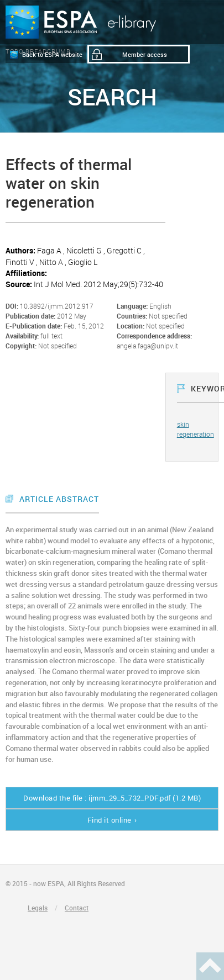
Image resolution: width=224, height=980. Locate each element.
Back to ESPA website (52, 54)
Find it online (110, 820)
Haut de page (210, 966)
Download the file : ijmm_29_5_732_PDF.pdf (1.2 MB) (112, 798)
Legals (38, 908)
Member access (145, 54)
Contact (77, 908)
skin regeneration (196, 429)
